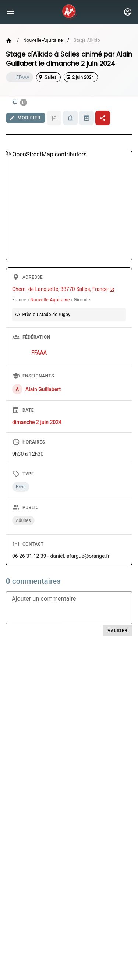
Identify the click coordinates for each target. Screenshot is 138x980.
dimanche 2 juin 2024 (37, 422)
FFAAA (39, 353)
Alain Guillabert (43, 389)
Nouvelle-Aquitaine (43, 40)
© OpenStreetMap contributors (46, 154)
